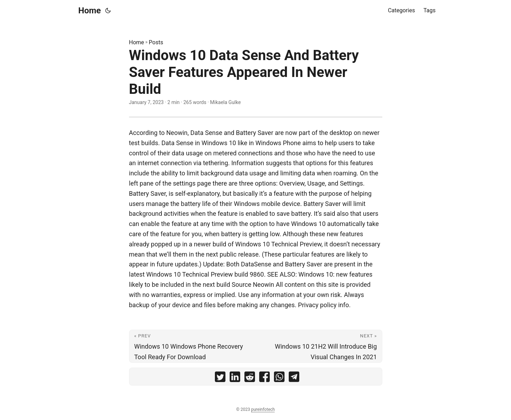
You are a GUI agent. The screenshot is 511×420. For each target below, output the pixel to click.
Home (90, 11)
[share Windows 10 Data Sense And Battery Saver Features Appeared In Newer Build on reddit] (250, 378)
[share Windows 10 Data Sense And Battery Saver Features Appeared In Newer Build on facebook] (264, 378)
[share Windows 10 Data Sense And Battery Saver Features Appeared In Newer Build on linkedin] (235, 378)
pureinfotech (263, 409)
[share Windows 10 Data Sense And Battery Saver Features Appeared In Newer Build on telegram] (294, 378)
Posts (156, 42)
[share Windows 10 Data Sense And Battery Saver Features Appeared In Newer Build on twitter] (220, 378)
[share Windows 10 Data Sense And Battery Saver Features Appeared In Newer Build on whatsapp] (279, 378)
